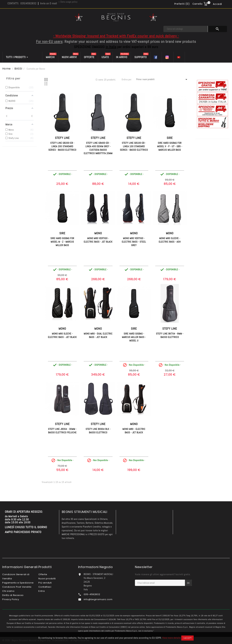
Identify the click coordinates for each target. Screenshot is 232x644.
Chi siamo (8, 591)
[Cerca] (186, 29)
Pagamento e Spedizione (18, 583)
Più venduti (45, 583)
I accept (187, 638)
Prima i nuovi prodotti (162, 79)
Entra (42, 591)
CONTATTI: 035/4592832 (22, 3)
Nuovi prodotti (47, 579)
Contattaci (45, 587)
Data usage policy (69, 2)
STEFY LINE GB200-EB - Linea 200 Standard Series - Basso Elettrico (62, 146)
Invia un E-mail (49, 3)
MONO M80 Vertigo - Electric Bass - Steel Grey (134, 242)
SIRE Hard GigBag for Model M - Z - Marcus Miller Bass (62, 242)
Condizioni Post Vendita (17, 587)
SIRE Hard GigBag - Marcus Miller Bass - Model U (134, 337)
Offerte (43, 574)
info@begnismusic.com (98, 599)
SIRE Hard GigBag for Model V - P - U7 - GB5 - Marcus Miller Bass (170, 146)
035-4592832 (92, 594)
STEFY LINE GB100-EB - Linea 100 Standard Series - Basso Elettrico (134, 146)
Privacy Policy (11, 599)
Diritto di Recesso (13, 595)
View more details (171, 638)
